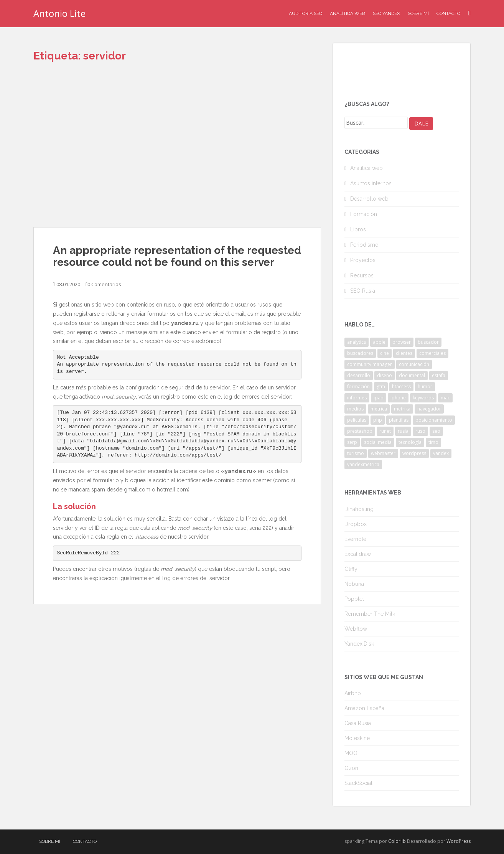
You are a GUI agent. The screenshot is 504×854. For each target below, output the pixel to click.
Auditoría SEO (306, 13)
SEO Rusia (363, 291)
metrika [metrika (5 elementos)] (402, 409)
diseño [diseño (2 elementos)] (385, 375)
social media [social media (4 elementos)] (378, 442)
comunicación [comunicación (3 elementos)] (414, 364)
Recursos (362, 275)
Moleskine (357, 738)
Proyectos (363, 260)
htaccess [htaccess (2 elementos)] (401, 387)
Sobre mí (418, 13)
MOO (351, 753)
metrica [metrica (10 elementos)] (379, 409)
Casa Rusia (358, 723)
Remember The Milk (370, 614)
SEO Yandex (386, 13)
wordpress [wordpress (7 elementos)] (414, 453)
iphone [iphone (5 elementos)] (398, 398)
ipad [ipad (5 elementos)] (379, 398)
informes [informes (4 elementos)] (357, 398)
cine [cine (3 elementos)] (385, 353)
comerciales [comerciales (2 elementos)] (432, 353)
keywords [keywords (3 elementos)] (423, 398)
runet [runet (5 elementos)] (385, 431)
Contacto (448, 13)
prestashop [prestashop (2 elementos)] (360, 431)
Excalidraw (358, 554)
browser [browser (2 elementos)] (402, 342)
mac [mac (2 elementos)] (445, 398)
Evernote (355, 539)
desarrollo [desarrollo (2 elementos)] (359, 375)
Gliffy (351, 569)
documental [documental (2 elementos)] (412, 375)
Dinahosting (359, 509)
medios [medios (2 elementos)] (355, 409)
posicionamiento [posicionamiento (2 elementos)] (434, 420)
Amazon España (364, 708)
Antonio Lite (59, 13)
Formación (364, 214)
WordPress (459, 841)
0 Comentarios (104, 284)
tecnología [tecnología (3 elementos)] (410, 442)
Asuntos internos (371, 183)
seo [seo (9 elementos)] (436, 431)
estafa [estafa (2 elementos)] (439, 375)
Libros (358, 229)
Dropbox (356, 524)
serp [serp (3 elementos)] (352, 442)
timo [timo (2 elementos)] (433, 442)
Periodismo (364, 245)
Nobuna (354, 584)
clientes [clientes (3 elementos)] (404, 353)
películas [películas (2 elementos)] (357, 420)
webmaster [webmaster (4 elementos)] (383, 453)
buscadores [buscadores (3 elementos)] (360, 353)
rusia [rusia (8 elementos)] (403, 431)
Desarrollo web (369, 199)
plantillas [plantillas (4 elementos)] (399, 420)
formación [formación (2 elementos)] (358, 387)
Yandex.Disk (359, 644)
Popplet (354, 599)
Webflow (356, 629)
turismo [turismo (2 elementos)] (356, 453)
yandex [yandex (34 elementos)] (441, 453)
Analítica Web (348, 13)
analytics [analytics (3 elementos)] (357, 342)
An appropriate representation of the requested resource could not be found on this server (177, 256)
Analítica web (366, 168)
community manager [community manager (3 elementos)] (370, 364)
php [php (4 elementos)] (378, 420)
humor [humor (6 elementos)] (425, 387)
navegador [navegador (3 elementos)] (429, 409)
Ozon (351, 768)
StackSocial (358, 783)
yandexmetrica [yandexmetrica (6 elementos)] (363, 464)
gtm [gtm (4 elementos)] (381, 387)
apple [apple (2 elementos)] (379, 342)
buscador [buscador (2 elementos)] (428, 342)
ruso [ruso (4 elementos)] (420, 431)
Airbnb (353, 693)
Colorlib (397, 841)
